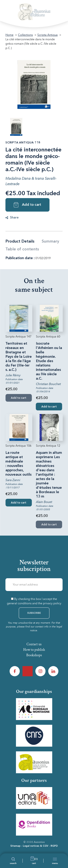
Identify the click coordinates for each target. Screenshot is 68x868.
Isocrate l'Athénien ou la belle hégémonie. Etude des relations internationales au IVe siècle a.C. (49, 361)
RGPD (54, 846)
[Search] (13, 861)
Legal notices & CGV (36, 846)
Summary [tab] (50, 241)
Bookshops (34, 655)
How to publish (34, 650)
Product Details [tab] (20, 241)
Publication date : (20, 258)
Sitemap (15, 846)
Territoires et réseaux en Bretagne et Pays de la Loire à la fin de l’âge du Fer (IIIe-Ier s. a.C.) (19, 357)
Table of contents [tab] (22, 249)
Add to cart (27, 205)
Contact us (34, 644)
